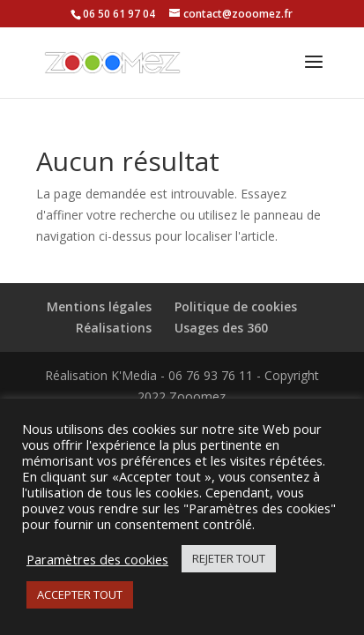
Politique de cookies (236, 306)
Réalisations (114, 328)
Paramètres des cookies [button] (97, 559)
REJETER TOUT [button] (229, 558)
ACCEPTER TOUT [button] (80, 594)
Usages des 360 (221, 328)
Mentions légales (99, 306)
